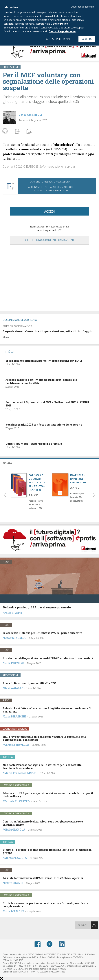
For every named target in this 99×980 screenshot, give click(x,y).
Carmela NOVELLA (17, 745)
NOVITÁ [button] (7, 463)
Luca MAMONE (14, 911)
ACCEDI (49, 211)
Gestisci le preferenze (62, 31)
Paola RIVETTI (13, 613)
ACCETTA (87, 39)
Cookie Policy (59, 24)
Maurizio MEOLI (31, 115)
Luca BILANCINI (15, 716)
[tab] (49, 463)
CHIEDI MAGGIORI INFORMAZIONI (50, 240)
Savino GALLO (14, 688)
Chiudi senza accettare (82, 7)
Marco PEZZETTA (16, 858)
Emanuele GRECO (15, 638)
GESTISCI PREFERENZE (58, 39)
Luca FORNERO (14, 663)
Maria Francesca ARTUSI (21, 773)
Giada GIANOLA (15, 830)
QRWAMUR (24, 972)
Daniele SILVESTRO (17, 801)
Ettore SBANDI (14, 883)
